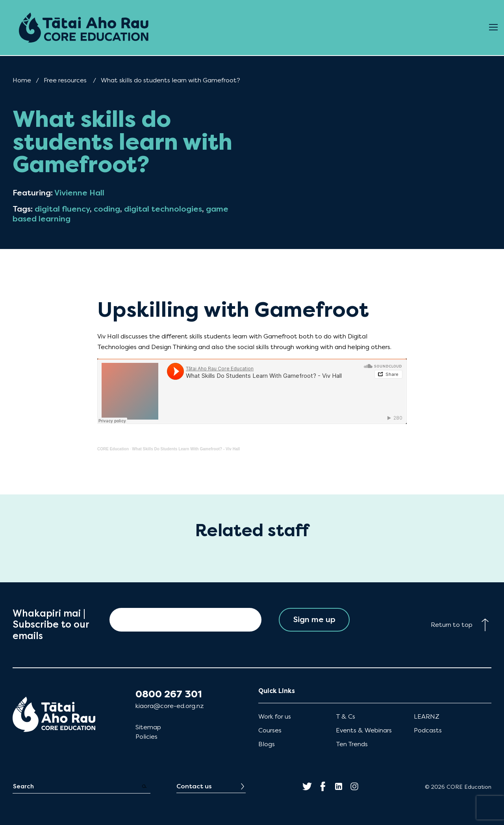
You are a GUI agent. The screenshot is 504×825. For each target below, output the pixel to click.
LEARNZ (427, 716)
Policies (146, 737)
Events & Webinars (364, 730)
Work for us (275, 716)
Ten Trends (352, 744)
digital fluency (62, 209)
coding (107, 209)
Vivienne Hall (79, 193)
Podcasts (428, 730)
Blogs (267, 744)
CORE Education (113, 449)
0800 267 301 (169, 694)
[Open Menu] (493, 28)
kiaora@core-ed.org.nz (170, 706)
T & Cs (346, 716)
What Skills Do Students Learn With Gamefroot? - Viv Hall (186, 449)
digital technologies (163, 209)
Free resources (65, 80)
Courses (270, 730)
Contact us (194, 786)
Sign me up (314, 620)
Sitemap (148, 727)
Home (22, 80)
